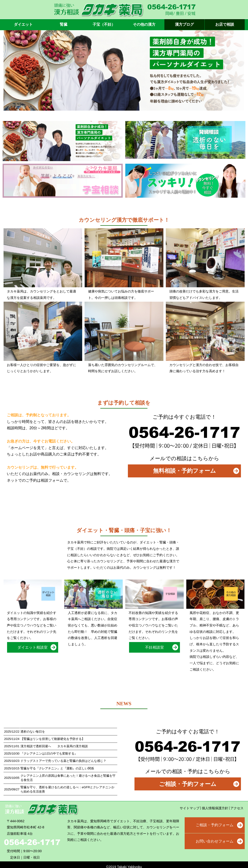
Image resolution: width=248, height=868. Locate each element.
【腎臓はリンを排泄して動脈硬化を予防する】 (53, 739)
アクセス (237, 808)
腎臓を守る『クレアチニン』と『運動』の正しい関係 (57, 768)
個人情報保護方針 (215, 808)
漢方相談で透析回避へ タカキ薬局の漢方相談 (54, 746)
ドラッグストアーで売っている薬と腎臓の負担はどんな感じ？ (63, 761)
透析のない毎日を (33, 732)
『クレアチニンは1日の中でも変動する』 (49, 753)
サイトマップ (190, 808)
